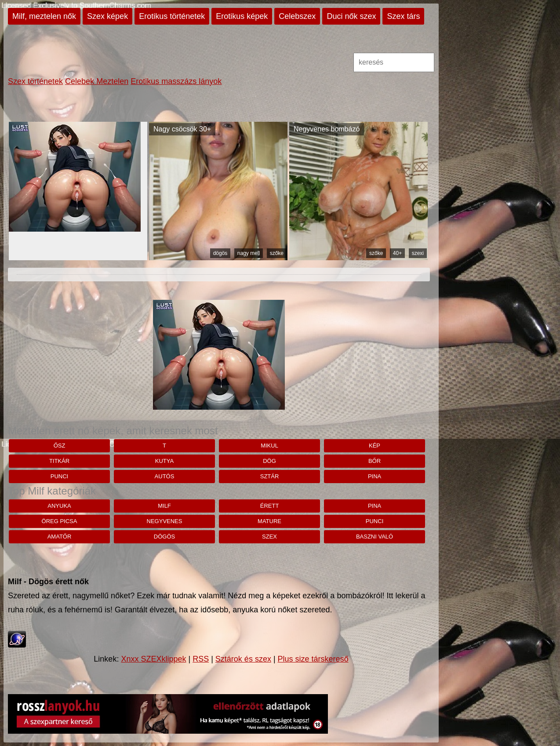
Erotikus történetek (172, 16)
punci (59, 476)
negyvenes (165, 521)
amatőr (60, 537)
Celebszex (297, 16)
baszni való (375, 537)
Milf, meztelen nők (44, 16)
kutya (164, 461)
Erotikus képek (242, 16)
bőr (375, 461)
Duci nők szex (351, 16)
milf (164, 506)
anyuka (59, 506)
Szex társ (403, 16)
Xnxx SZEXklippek (153, 659)
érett (270, 506)
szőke (277, 253)
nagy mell (249, 253)
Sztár (270, 476)
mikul (269, 446)
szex (269, 537)
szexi (418, 253)
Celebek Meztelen (97, 81)
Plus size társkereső (313, 659)
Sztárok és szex (243, 659)
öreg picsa (60, 521)
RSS (201, 659)
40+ (397, 253)
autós (165, 476)
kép (375, 446)
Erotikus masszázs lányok (176, 81)
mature (269, 521)
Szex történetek (35, 81)
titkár (59, 461)
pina (375, 476)
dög (269, 461)
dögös (220, 253)
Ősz (60, 446)
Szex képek (107, 16)
